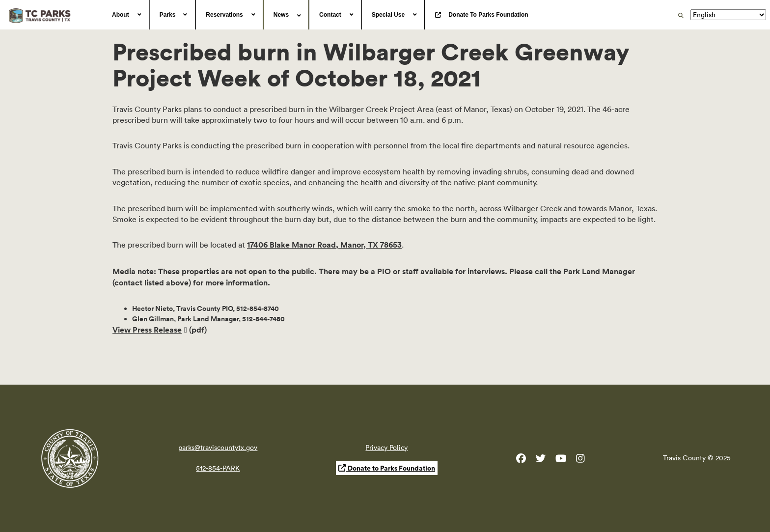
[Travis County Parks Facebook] (521, 460)
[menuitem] (126, 15)
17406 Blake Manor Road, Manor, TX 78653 (324, 245)
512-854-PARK (218, 468)
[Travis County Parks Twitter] (541, 460)
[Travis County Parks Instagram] (580, 460)
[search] (681, 15)
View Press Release (147, 330)
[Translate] (728, 15)
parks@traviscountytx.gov (218, 448)
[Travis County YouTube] (561, 460)
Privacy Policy (386, 448)
